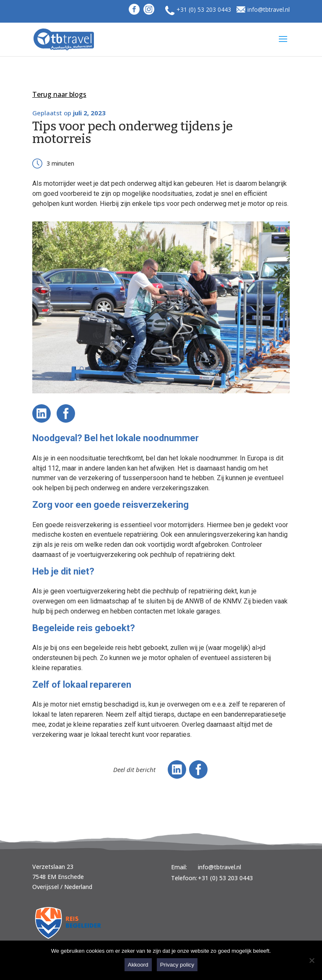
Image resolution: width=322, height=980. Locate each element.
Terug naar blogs (59, 94)
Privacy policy (177, 965)
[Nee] (312, 960)
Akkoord (138, 965)
